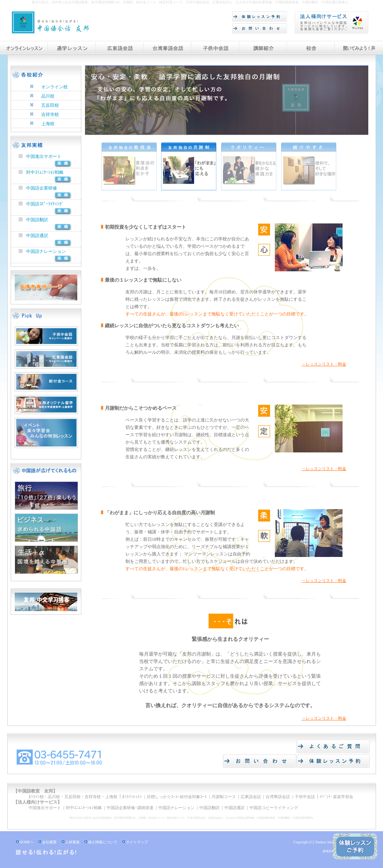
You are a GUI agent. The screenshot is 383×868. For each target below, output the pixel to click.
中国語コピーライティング (274, 808)
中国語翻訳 (33, 220)
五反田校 (50, 105)
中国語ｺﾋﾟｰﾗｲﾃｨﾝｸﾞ (41, 204)
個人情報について (101, 842)
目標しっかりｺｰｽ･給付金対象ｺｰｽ (177, 797)
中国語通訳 (33, 236)
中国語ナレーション (42, 251)
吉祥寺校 (50, 114)
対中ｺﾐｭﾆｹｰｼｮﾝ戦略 (41, 172)
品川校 (48, 96)
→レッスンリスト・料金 (324, 364)
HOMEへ (25, 842)
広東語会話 (251, 797)
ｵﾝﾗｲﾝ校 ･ (38, 797)
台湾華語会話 (278, 797)
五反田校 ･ (74, 797)
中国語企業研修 (38, 188)
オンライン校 (54, 87)
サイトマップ (135, 842)
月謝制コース (224, 797)
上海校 (48, 124)
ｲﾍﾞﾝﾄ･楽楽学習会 (336, 797)
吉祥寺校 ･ (94, 797)
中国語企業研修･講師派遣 (130, 808)
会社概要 (47, 842)
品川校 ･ (56, 797)
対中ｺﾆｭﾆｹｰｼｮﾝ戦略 (84, 808)
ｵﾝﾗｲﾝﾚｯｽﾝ (132, 797)
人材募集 (71, 842)
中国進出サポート (40, 156)
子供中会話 (305, 797)
